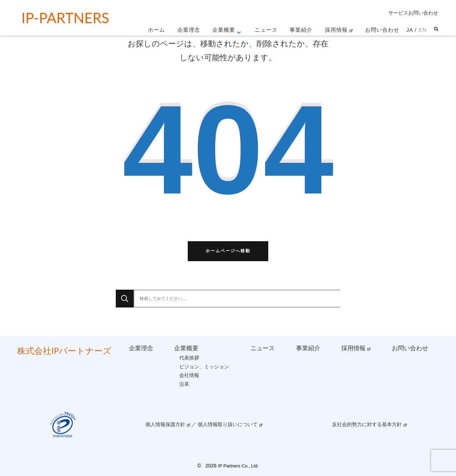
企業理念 (189, 30)
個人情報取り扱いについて (228, 424)
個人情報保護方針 (165, 424)
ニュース (266, 30)
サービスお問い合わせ (413, 13)
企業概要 (224, 30)
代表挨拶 (189, 358)
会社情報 (189, 375)
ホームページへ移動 (228, 251)
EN (423, 30)
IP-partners (65, 18)
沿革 (184, 384)
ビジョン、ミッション (204, 367)
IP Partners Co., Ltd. (238, 466)
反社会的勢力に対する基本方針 (367, 424)
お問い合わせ (382, 30)
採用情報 (336, 30)
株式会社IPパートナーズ (64, 350)
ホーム (156, 30)
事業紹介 (301, 30)
